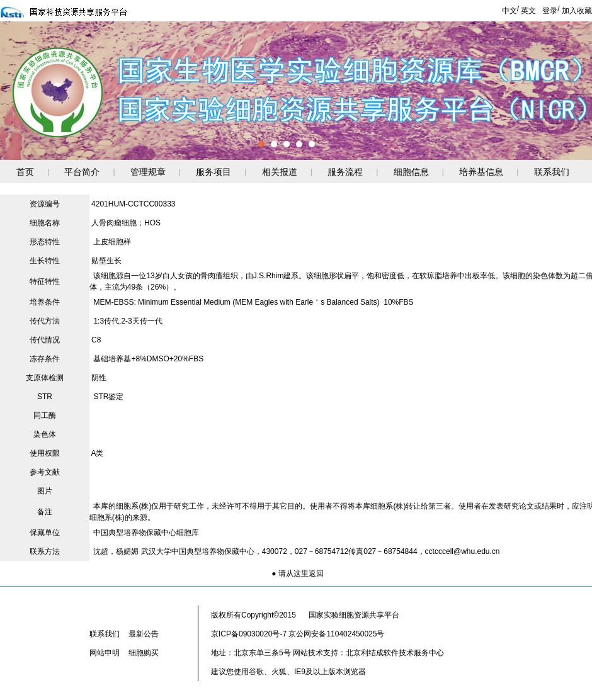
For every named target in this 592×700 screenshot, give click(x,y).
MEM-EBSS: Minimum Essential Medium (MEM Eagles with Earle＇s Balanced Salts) (236, 302)
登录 (550, 11)
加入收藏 (577, 11)
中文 (509, 11)
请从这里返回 (301, 573)
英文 (528, 11)
